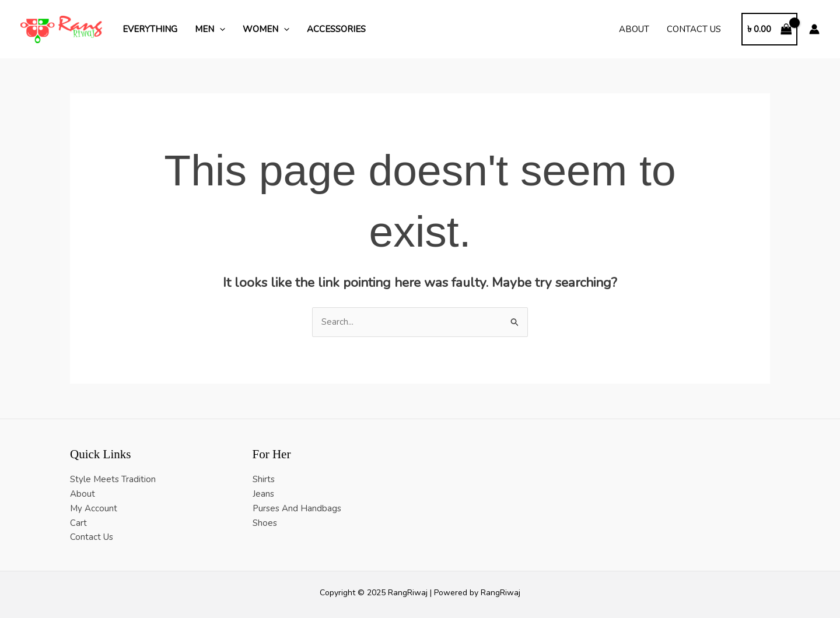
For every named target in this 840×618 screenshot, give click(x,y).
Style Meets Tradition (113, 479)
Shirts (264, 479)
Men (210, 29)
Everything (150, 29)
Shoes (265, 523)
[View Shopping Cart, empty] (769, 29)
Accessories (336, 29)
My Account (94, 508)
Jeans (263, 494)
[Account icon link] (814, 29)
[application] (220, 29)
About (634, 29)
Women (266, 29)
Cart (78, 523)
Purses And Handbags (297, 508)
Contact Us (694, 29)
